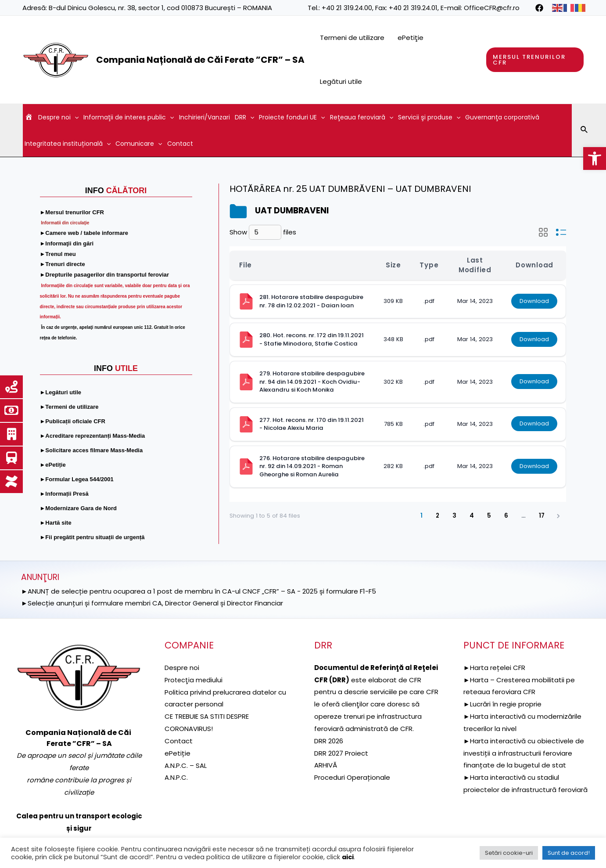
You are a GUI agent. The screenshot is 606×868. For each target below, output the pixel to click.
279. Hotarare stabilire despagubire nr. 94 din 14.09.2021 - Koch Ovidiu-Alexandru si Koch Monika (313, 382)
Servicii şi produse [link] (429, 117)
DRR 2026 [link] (329, 741)
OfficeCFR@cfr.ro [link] (492, 8)
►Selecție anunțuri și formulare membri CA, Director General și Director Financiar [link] (152, 603)
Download (534, 301)
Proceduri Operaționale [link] (352, 777)
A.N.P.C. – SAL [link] (186, 765)
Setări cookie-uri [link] (509, 853)
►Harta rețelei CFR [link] (494, 668)
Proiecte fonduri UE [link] (292, 117)
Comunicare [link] (139, 144)
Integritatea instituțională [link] (68, 144)
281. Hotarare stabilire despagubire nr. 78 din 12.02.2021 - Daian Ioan (312, 301)
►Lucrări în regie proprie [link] (502, 704)
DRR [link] (244, 117)
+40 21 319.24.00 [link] (347, 8)
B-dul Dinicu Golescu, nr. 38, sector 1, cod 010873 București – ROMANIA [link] (160, 8)
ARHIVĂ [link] (326, 765)
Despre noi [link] (58, 117)
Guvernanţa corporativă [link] (502, 117)
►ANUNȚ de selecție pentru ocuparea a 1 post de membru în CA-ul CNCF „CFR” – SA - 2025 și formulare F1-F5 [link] (199, 591)
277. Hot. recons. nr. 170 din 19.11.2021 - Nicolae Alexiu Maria (312, 424)
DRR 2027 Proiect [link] (341, 753)
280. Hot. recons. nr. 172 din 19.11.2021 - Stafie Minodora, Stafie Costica (312, 339)
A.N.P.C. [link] (176, 777)
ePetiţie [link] (411, 38)
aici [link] (348, 857)
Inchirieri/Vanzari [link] (204, 117)
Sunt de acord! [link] (569, 853)
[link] (595, 158)
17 (542, 516)
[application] (75, 117)
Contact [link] (180, 144)
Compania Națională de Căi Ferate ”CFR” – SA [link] (200, 60)
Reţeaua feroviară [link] (362, 117)
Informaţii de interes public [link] (129, 117)
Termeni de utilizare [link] (352, 38)
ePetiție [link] (177, 753)
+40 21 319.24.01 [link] (413, 8)
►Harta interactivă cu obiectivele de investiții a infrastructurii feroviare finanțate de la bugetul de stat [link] (524, 753)
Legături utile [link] (341, 81)
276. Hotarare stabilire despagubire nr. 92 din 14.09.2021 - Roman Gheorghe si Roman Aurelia (313, 466)
